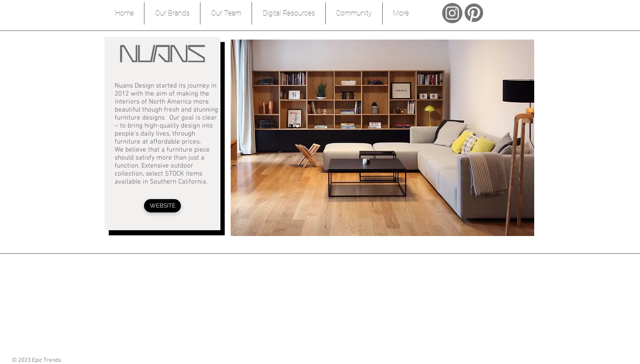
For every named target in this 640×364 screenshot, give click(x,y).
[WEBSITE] (162, 206)
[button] (382, 138)
